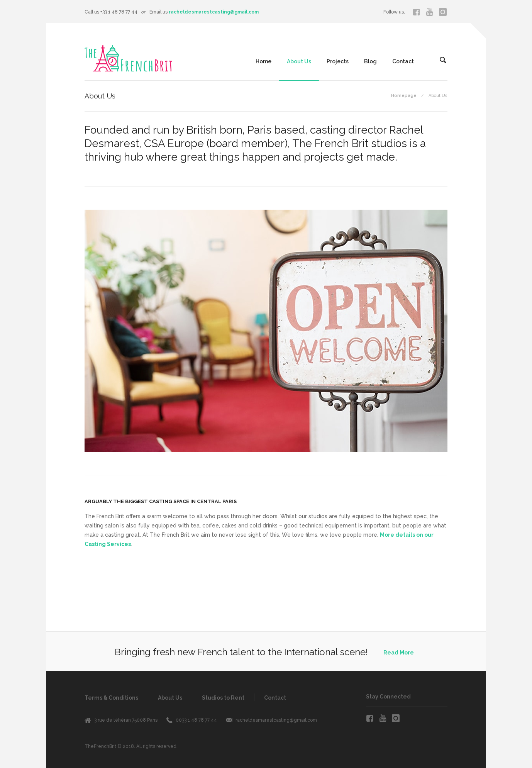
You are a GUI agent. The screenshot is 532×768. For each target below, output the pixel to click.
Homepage (404, 96)
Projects (338, 61)
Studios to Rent (223, 698)
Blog (370, 61)
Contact (403, 61)
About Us (299, 61)
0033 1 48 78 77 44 (196, 720)
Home (263, 61)
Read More (399, 653)
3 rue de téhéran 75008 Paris (126, 720)
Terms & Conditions (111, 698)
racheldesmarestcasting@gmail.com (214, 12)
